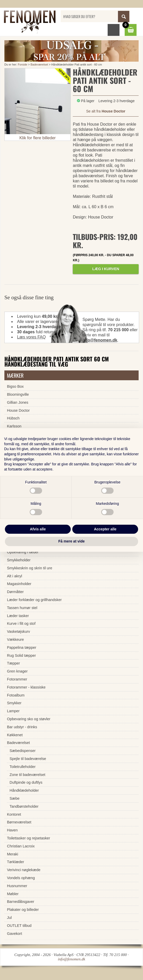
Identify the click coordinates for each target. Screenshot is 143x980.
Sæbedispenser (23, 751)
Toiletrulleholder (23, 767)
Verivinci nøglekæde (24, 870)
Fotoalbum (16, 695)
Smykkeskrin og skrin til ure (30, 568)
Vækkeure (15, 639)
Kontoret (14, 814)
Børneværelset (19, 822)
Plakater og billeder (23, 910)
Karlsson (14, 426)
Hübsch (13, 418)
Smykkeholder (19, 560)
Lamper (13, 711)
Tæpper (13, 663)
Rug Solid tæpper (21, 655)
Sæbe (14, 798)
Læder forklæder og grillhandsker (34, 600)
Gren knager (17, 671)
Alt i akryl (14, 576)
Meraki (13, 854)
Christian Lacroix (21, 846)
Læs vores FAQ (31, 337)
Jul (9, 918)
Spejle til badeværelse (28, 759)
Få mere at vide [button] (71, 541)
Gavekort (14, 934)
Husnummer (17, 886)
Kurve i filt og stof (21, 623)
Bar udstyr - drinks (22, 727)
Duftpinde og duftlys (26, 782)
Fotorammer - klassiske (26, 687)
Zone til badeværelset (27, 775)
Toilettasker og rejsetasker (29, 838)
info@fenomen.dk (100, 340)
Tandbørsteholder (24, 806)
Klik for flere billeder (38, 138)
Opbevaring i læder (23, 552)
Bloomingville (18, 394)
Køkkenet (15, 735)
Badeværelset (39, 64)
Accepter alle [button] (105, 529)
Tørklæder (15, 862)
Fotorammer (17, 679)
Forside (23, 64)
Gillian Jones (18, 402)
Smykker (14, 703)
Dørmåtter (15, 592)
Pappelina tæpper (22, 647)
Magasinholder (19, 584)
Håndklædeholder (24, 790)
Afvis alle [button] (38, 529)
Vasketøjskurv (18, 631)
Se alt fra (106, 111)
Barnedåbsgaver (21, 902)
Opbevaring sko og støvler (29, 719)
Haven (12, 830)
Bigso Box (15, 386)
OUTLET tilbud (19, 926)
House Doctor (18, 410)
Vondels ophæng (21, 878)
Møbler (13, 894)
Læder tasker (18, 616)
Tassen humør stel (22, 608)
